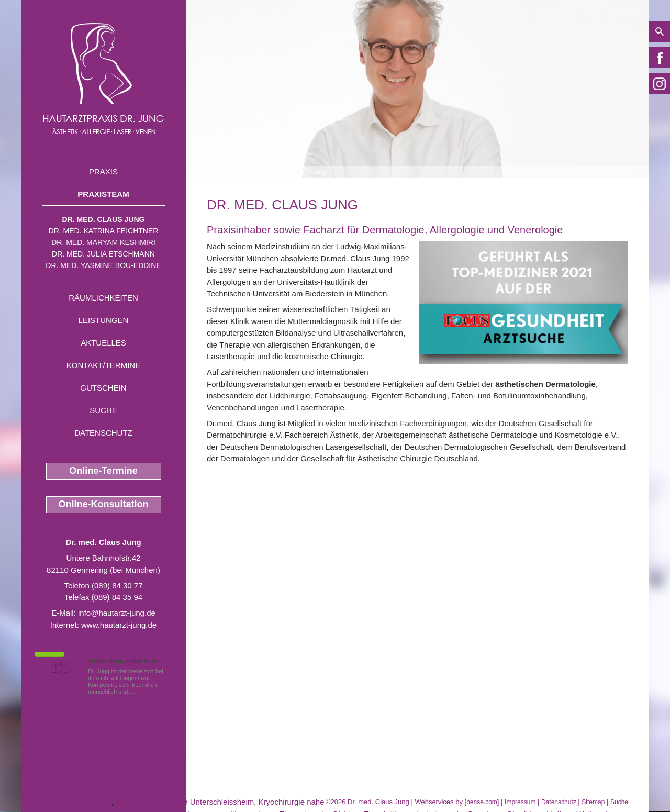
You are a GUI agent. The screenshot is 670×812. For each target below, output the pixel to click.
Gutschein (103, 388)
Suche (103, 410)
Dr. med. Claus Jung (104, 219)
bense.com (482, 802)
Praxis (103, 171)
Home (215, 172)
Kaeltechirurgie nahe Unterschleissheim (185, 802)
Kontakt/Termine (103, 365)
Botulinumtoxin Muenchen (66, 802)
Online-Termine (103, 471)
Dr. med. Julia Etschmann (103, 254)
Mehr (144, 692)
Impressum (520, 802)
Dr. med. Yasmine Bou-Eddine (103, 265)
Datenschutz (103, 433)
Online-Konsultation (104, 504)
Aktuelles (103, 343)
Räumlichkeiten (103, 298)
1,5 (60, 668)
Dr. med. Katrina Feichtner (104, 231)
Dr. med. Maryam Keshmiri (103, 242)
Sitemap (593, 802)
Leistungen (104, 320)
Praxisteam (103, 194)
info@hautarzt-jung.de (117, 613)
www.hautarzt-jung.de (119, 625)
